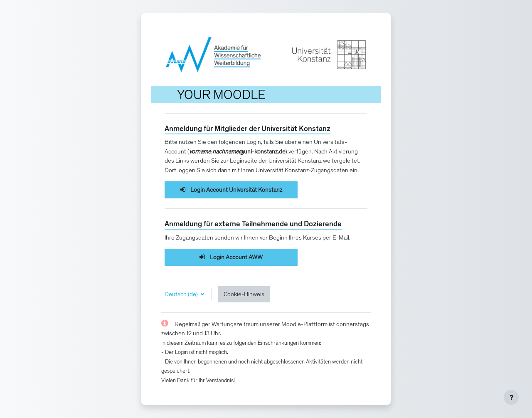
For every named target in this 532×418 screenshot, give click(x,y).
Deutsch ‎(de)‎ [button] (182, 294)
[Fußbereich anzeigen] (511, 397)
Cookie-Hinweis (244, 294)
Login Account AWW (231, 257)
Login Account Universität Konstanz (231, 190)
